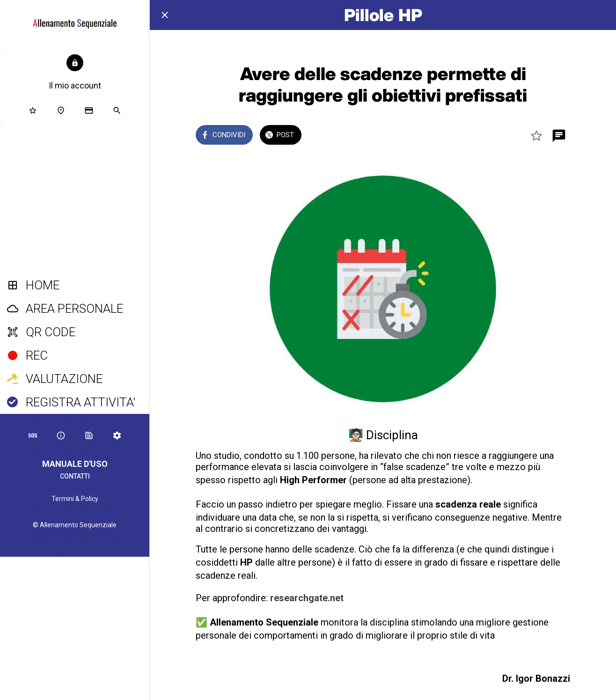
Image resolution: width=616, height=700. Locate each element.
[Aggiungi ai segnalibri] (536, 136)
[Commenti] (559, 136)
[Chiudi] (165, 15)
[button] (75, 73)
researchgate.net (307, 598)
